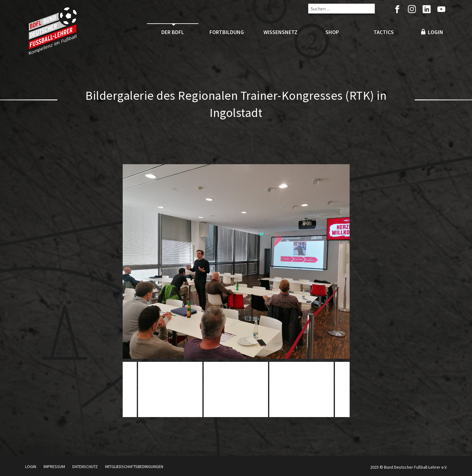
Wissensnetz (280, 32)
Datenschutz (85, 466)
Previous (129, 392)
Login (31, 466)
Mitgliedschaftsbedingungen (134, 466)
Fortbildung (227, 32)
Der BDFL (173, 32)
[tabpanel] (236, 389)
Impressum (54, 466)
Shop (332, 32)
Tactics (384, 32)
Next (343, 392)
